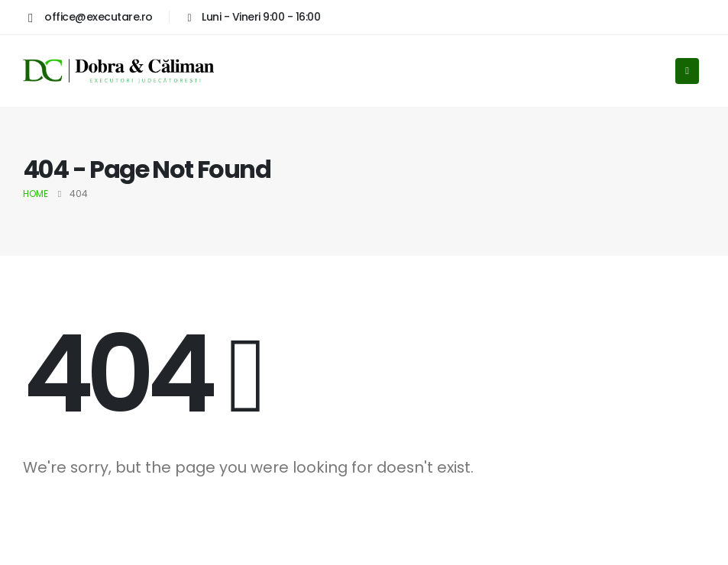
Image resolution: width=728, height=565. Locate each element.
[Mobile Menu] (687, 71)
